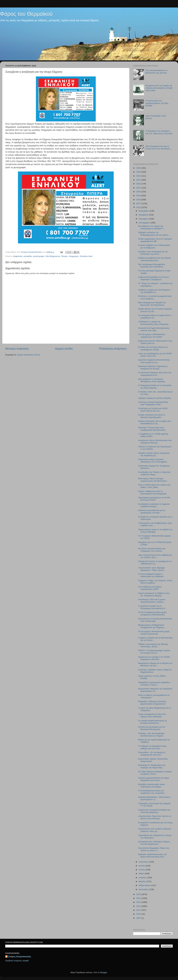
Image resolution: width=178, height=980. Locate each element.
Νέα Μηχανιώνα (53, 256)
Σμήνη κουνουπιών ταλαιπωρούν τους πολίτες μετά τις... (155, 342)
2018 (139, 200)
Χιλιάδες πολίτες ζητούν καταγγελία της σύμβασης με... (154, 454)
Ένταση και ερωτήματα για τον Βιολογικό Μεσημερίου (152, 728)
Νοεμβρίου (144, 215)
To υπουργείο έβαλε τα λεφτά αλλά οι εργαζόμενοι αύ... (155, 316)
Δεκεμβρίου (144, 211)
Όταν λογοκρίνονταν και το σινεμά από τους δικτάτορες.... (159, 147)
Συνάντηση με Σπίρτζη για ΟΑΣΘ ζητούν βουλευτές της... (153, 410)
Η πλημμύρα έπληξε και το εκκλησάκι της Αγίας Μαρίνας (155, 386)
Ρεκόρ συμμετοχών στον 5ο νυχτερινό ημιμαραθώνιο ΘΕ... (155, 240)
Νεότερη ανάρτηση (17, 349)
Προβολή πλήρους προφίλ (17, 961)
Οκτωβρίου (144, 219)
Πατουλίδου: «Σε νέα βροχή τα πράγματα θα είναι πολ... (152, 754)
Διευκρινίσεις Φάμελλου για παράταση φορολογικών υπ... (155, 690)
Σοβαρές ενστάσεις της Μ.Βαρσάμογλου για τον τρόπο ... (154, 234)
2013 (139, 902)
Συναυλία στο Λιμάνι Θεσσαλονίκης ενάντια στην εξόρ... (154, 329)
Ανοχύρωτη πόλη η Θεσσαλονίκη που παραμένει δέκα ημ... (155, 442)
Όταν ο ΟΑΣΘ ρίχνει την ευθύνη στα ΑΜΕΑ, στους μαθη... (154, 486)
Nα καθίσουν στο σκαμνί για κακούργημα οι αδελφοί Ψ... (152, 227)
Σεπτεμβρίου (145, 223)
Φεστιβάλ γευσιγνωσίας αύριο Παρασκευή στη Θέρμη (152, 786)
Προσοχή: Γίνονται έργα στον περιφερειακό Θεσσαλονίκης (152, 429)
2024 (139, 176)
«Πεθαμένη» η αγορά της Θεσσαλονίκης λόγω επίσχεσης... (154, 323)
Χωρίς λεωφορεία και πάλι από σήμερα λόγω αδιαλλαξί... (152, 715)
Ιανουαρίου (144, 889)
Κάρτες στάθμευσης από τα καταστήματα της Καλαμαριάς (152, 492)
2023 (139, 180)
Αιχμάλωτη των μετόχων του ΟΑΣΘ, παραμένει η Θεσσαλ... (154, 658)
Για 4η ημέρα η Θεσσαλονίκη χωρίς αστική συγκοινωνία (154, 633)
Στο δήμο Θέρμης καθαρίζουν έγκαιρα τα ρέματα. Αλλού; (155, 773)
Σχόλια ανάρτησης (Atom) (29, 355)
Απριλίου (143, 878)
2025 (139, 172)
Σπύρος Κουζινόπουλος (20, 957)
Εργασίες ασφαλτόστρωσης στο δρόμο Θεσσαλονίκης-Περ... (152, 856)
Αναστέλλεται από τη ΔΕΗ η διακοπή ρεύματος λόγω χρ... (155, 830)
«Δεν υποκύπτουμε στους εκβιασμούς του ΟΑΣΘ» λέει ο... (155, 556)
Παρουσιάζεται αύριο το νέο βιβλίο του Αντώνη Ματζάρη (155, 531)
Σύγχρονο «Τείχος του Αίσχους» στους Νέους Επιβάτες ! (155, 582)
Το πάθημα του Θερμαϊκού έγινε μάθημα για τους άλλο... (152, 747)
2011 (139, 910)
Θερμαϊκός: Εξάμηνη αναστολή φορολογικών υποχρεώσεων (152, 703)
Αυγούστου (144, 862)
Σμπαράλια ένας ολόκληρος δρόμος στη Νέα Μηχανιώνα (154, 843)
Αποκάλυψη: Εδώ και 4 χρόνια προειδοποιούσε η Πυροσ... (152, 601)
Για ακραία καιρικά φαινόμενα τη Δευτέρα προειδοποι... (152, 722)
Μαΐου (142, 874)
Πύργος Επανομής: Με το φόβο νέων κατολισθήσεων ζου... (155, 422)
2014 (139, 898)
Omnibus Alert (86, 256)
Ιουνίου (142, 870)
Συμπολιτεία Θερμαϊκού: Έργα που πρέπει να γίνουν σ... (154, 849)
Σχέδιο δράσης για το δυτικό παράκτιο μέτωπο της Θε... (155, 310)
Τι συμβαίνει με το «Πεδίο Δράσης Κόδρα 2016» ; (153, 435)
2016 (139, 207)
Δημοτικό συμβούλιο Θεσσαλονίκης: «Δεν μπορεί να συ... (154, 361)
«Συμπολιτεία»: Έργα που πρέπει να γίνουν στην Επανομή (155, 817)
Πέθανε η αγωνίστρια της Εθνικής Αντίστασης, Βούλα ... (153, 645)
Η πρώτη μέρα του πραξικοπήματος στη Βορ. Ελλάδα (157, 103)
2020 (139, 192)
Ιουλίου (142, 866)
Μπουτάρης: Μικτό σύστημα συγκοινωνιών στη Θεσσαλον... (153, 480)
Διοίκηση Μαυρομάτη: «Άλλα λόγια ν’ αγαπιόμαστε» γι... (155, 798)
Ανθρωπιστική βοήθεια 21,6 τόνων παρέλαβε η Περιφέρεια (154, 278)
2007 (139, 918)
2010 (139, 914)
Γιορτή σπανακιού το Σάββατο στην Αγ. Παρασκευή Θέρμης (154, 594)
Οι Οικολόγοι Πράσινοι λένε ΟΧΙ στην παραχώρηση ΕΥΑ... (155, 374)
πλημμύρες (74, 256)
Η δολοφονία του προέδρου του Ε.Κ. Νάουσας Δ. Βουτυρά (159, 132)
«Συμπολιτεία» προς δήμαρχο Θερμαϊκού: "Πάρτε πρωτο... (152, 569)
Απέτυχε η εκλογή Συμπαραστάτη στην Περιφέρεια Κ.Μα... (153, 403)
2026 (139, 168)
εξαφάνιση (18, 256)
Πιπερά (64, 256)
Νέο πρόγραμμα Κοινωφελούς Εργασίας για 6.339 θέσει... (152, 266)
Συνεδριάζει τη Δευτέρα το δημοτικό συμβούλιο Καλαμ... (154, 505)
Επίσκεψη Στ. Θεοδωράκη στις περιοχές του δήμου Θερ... (152, 766)
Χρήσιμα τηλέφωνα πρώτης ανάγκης (155, 398)
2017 (139, 203)
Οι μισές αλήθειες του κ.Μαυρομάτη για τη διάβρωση (154, 246)
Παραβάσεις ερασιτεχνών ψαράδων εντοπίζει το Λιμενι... (154, 684)
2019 (139, 196)
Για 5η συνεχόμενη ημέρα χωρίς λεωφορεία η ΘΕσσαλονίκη (152, 613)
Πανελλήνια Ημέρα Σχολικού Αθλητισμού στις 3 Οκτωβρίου (153, 461)
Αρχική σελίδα (64, 349)
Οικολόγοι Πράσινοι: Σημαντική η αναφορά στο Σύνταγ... (153, 367)
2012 (139, 906)
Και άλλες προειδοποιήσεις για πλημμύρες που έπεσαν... (152, 550)
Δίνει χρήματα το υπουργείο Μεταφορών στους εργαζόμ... (152, 380)
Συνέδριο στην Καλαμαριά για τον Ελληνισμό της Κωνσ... (153, 253)
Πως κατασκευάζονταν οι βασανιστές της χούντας (156, 72)
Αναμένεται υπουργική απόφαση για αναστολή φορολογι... (154, 811)
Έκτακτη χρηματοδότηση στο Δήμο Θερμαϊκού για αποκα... (154, 779)
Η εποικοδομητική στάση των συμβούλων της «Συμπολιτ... (152, 792)
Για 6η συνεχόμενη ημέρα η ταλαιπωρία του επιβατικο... (152, 575)
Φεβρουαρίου (145, 885)
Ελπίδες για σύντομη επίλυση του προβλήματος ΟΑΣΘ (153, 348)
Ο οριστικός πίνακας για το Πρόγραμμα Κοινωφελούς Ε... (153, 607)
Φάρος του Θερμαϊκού (26, 14)
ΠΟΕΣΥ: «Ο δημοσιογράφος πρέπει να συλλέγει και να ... (154, 652)
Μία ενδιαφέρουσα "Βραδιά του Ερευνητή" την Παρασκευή (152, 304)
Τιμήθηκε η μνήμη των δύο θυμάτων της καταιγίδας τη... (154, 291)
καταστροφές (39, 256)
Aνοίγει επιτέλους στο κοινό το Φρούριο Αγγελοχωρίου (152, 416)
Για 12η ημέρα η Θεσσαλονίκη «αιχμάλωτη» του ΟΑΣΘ (152, 336)
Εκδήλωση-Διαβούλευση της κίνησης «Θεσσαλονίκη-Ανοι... (155, 259)
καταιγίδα (28, 256)
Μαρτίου (143, 881)
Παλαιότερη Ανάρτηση (113, 349)
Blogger (104, 972)
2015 (139, 894)
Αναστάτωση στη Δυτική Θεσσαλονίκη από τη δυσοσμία (155, 620)
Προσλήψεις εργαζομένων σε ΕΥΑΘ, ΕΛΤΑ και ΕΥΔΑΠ (154, 499)
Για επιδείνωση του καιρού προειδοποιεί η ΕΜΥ (150, 588)
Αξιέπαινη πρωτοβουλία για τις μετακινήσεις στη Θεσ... (152, 512)
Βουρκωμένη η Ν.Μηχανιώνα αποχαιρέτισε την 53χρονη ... (152, 626)
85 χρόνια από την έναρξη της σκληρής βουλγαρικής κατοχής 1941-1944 (159, 88)
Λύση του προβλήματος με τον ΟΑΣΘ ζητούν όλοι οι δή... (155, 355)
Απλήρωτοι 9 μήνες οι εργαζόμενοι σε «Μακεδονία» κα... (155, 562)
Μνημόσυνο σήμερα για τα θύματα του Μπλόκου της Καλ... (155, 664)
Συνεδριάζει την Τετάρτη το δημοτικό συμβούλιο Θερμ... (154, 473)
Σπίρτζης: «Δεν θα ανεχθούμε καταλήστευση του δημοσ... (151, 735)
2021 (139, 188)
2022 (139, 184)
